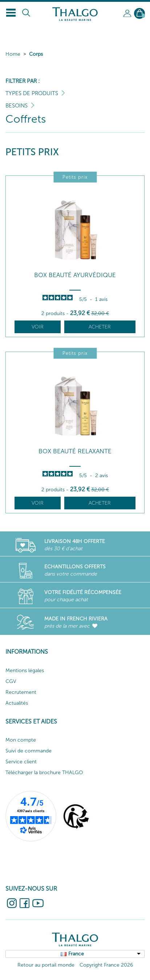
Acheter (100, 327)
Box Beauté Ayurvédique (75, 275)
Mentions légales (25, 671)
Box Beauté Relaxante (75, 451)
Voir (38, 327)
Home (13, 54)
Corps (36, 54)
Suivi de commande (29, 751)
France (76, 954)
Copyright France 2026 (106, 965)
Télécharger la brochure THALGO (44, 773)
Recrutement (21, 692)
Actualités (17, 703)
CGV (11, 681)
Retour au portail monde (46, 965)
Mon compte (21, 740)
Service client (21, 762)
